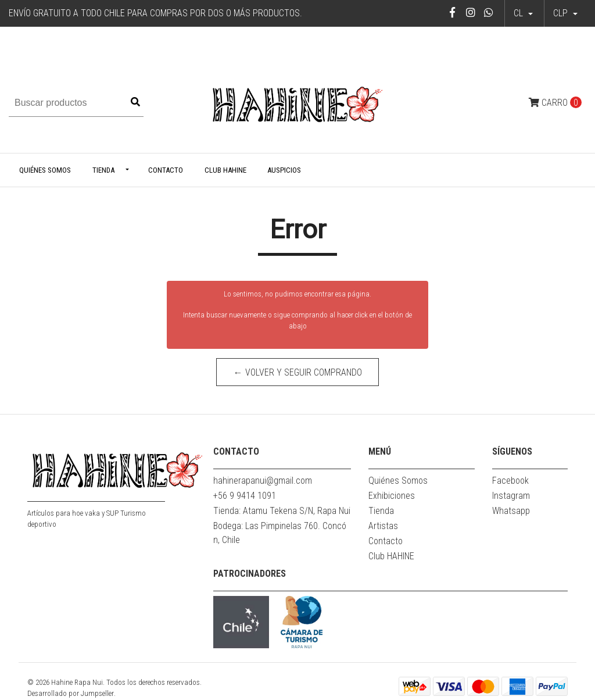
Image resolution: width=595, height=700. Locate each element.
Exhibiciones (392, 496)
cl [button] (519, 13)
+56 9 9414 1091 (245, 496)
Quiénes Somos (45, 170)
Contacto (166, 170)
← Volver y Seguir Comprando (298, 372)
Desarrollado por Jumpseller (71, 693)
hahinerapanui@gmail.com (263, 481)
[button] (565, 13)
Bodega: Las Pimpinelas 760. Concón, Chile (280, 533)
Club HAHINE (225, 170)
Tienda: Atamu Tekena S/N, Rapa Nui (282, 511)
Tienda (103, 170)
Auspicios (284, 170)
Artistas (383, 526)
